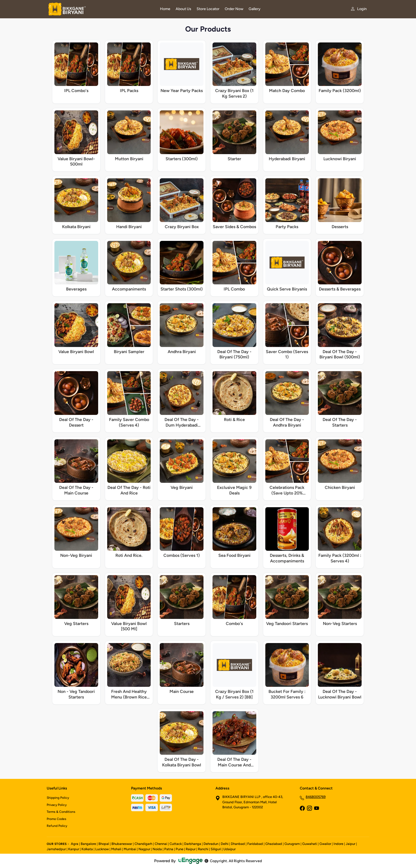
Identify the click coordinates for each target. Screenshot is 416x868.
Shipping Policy (58, 798)
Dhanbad (238, 844)
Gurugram (292, 844)
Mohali (116, 849)
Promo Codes (57, 819)
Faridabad (255, 844)
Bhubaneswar (122, 844)
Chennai (161, 844)
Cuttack (176, 844)
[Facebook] (302, 809)
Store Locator (208, 9)
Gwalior (325, 844)
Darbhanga (193, 844)
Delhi (225, 844)
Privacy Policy (57, 805)
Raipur (191, 849)
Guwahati (310, 844)
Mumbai (130, 849)
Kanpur (74, 849)
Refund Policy (57, 826)
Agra (75, 844)
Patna (169, 849)
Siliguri (216, 849)
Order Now (234, 9)
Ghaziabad (274, 844)
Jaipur (350, 844)
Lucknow (102, 849)
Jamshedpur (56, 849)
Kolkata (87, 849)
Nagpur (144, 849)
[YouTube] (317, 809)
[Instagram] (309, 809)
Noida (157, 849)
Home (165, 9)
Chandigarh (143, 844)
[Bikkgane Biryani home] (100, 9)
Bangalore (88, 844)
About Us (183, 9)
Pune (179, 849)
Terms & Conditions (61, 812)
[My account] (359, 9)
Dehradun (211, 844)
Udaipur (229, 849)
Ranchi (203, 849)
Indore (338, 844)
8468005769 (316, 797)
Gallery (255, 9)
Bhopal (104, 844)
